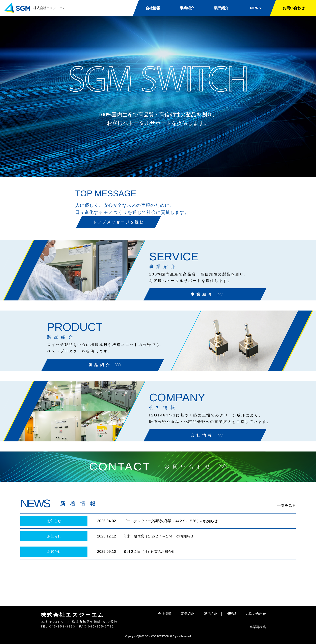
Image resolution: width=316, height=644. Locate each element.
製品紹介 (221, 8)
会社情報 (153, 8)
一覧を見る (286, 505)
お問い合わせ (294, 8)
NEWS (256, 8)
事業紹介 (187, 8)
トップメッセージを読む (215, 214)
